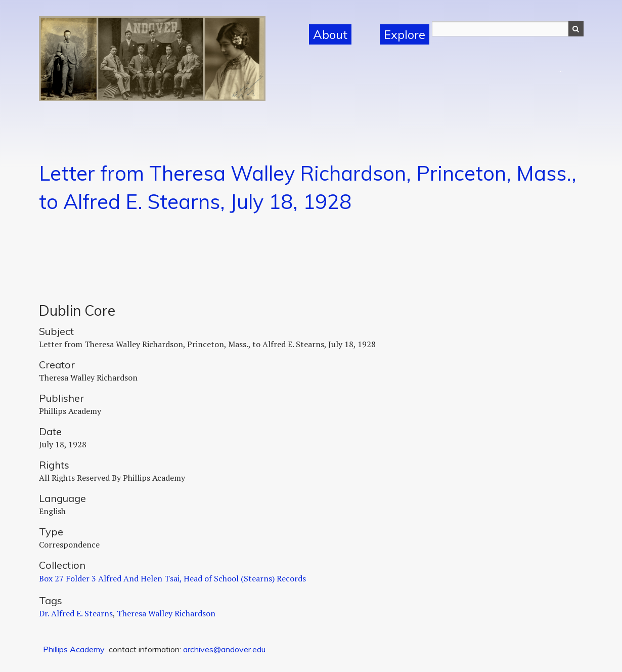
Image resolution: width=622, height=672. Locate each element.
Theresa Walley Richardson (166, 613)
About (330, 34)
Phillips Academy (74, 649)
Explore (405, 34)
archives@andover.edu (224, 649)
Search (576, 29)
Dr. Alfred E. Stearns (76, 613)
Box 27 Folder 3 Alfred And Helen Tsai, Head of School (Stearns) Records (172, 578)
